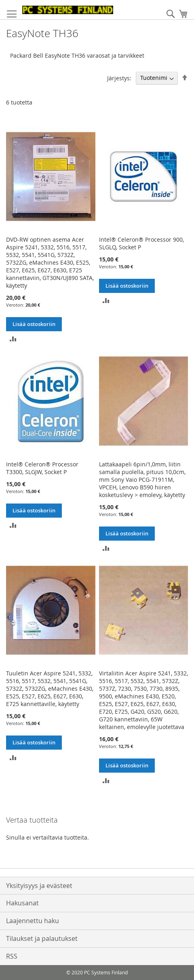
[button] (13, 338)
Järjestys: (119, 78)
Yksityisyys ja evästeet (39, 886)
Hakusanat (22, 903)
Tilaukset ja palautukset (42, 938)
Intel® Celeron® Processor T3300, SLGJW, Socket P (42, 468)
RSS (12, 956)
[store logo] (68, 10)
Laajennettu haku (33, 921)
